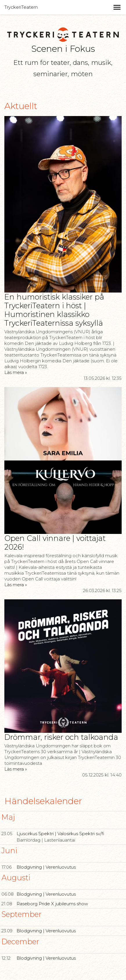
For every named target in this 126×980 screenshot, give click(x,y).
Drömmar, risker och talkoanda (61, 737)
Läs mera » (16, 372)
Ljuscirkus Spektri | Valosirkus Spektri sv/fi (60, 834)
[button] (117, 7)
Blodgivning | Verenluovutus (46, 867)
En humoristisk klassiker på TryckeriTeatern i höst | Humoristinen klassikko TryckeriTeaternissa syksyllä (54, 310)
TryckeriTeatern (21, 7)
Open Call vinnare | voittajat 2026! (55, 542)
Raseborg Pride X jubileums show (52, 904)
